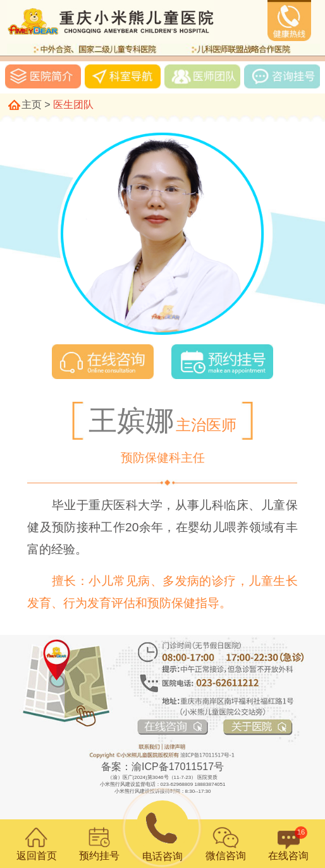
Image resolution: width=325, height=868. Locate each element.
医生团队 (73, 104)
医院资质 (207, 777)
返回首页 (37, 843)
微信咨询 (226, 843)
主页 (32, 104)
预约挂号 (99, 843)
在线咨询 (288, 843)
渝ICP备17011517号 (178, 766)
